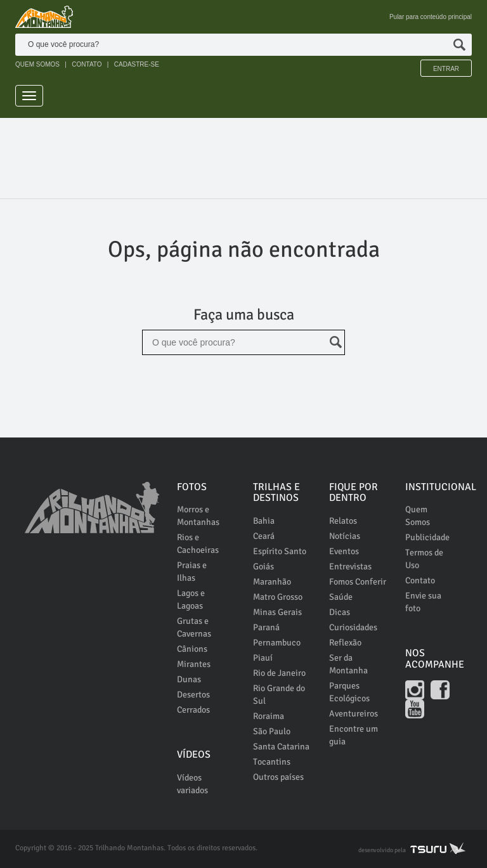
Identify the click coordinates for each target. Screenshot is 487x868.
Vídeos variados (192, 784)
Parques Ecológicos (349, 692)
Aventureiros (354, 714)
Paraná (266, 627)
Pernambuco (277, 643)
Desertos (193, 695)
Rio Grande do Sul (279, 695)
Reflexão (345, 643)
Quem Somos (418, 516)
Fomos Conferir (358, 582)
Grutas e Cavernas (194, 627)
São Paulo (272, 731)
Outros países (278, 777)
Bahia (264, 521)
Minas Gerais (277, 612)
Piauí (263, 658)
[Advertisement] (246, 153)
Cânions (192, 649)
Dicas (340, 612)
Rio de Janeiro (279, 673)
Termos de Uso (424, 559)
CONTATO (87, 64)
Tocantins (272, 762)
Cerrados (193, 710)
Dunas (189, 679)
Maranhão (272, 582)
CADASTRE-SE (137, 64)
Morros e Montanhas (198, 516)
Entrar (446, 69)
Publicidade (427, 537)
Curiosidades (353, 627)
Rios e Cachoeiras (198, 544)
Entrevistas (350, 567)
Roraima (269, 716)
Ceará (264, 536)
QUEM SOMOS (37, 64)
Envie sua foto (423, 602)
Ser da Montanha (348, 664)
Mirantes (194, 664)
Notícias (345, 536)
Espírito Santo (280, 551)
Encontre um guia (354, 735)
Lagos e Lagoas (191, 599)
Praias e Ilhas (192, 572)
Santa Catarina (281, 747)
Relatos (343, 521)
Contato (420, 580)
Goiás (263, 567)
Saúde (341, 597)
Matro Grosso (278, 597)
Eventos (344, 551)
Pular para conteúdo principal (431, 17)
